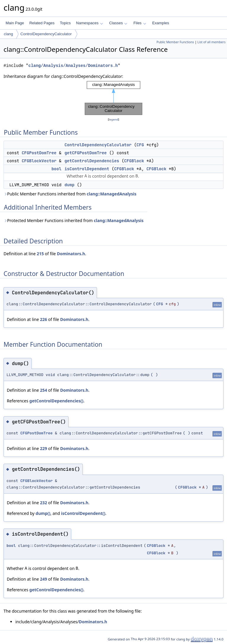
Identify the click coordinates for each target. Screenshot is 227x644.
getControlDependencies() (56, 401)
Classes (118, 23)
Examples (161, 23)
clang (8, 34)
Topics (65, 23)
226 (43, 319)
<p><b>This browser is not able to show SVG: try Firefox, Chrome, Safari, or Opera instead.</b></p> (113, 98)
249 (43, 579)
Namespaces (89, 23)
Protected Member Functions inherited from (74, 220)
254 (43, 390)
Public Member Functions (175, 42)
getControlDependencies (92, 161)
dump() (43, 513)
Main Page (15, 23)
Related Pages (42, 23)
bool (56, 169)
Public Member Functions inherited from (70, 194)
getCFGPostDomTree (86, 153)
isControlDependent (87, 169)
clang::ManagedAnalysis (111, 194)
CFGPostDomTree (39, 153)
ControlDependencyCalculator (46, 34)
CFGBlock (134, 161)
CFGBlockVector (39, 161)
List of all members (211, 42)
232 (43, 503)
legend (113, 119)
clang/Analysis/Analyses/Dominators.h (73, 66)
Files (140, 23)
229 (43, 448)
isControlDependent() (83, 513)
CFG (140, 145)
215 (40, 254)
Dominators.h (71, 254)
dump (69, 185)
